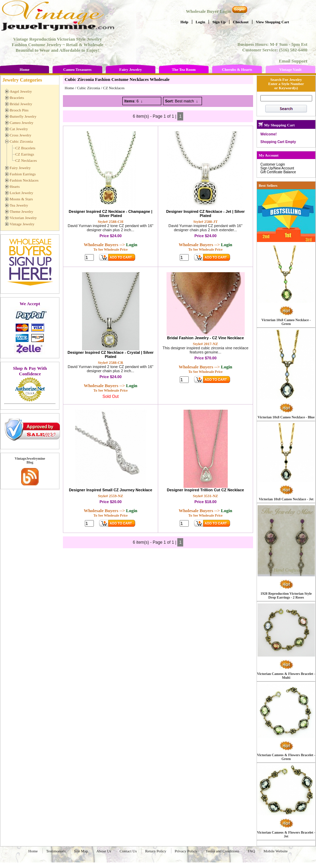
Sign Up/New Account (277, 168)
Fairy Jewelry (131, 69)
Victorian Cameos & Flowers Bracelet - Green (286, 757)
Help (184, 22)
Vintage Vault (290, 69)
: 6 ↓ (134, 101)
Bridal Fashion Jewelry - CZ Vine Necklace (205, 338)
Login (201, 22)
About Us (104, 851)
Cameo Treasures (77, 69)
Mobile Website (276, 851)
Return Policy (156, 851)
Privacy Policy (186, 851)
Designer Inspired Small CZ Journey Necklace (111, 490)
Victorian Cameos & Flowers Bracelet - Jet (286, 834)
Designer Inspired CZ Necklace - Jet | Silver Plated (205, 214)
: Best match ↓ (182, 101)
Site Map (81, 851)
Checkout (241, 22)
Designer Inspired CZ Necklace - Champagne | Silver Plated (111, 214)
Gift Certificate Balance (278, 172)
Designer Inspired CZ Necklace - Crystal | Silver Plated (111, 354)
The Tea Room (184, 69)
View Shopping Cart (273, 22)
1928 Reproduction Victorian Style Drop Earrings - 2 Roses (286, 595)
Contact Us (128, 851)
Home (24, 69)
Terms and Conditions (222, 851)
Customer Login (273, 164)
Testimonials (56, 851)
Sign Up (219, 22)
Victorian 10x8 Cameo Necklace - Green (286, 322)
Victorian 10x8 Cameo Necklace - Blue (286, 417)
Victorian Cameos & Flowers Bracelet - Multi (286, 676)
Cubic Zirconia (88, 88)
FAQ (252, 851)
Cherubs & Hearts (237, 69)
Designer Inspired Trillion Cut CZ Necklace (205, 490)
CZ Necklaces (114, 88)
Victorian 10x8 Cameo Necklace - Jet (286, 499)
